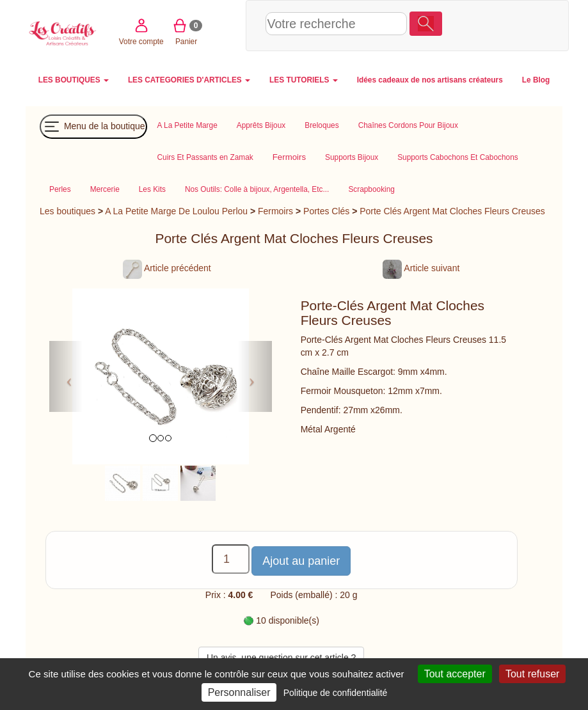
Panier (513, 25)
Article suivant (421, 268)
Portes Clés (326, 211)
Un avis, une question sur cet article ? (281, 658)
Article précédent (167, 268)
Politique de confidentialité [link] (336, 693)
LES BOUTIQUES (74, 80)
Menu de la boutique (93, 127)
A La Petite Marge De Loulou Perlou (176, 211)
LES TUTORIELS (304, 80)
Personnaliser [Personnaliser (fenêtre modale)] (239, 692)
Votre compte (469, 25)
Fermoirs (275, 211)
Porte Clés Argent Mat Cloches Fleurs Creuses (452, 211)
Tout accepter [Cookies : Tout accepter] (455, 674)
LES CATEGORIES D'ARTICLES (189, 80)
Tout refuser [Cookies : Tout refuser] (532, 674)
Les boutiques (68, 211)
